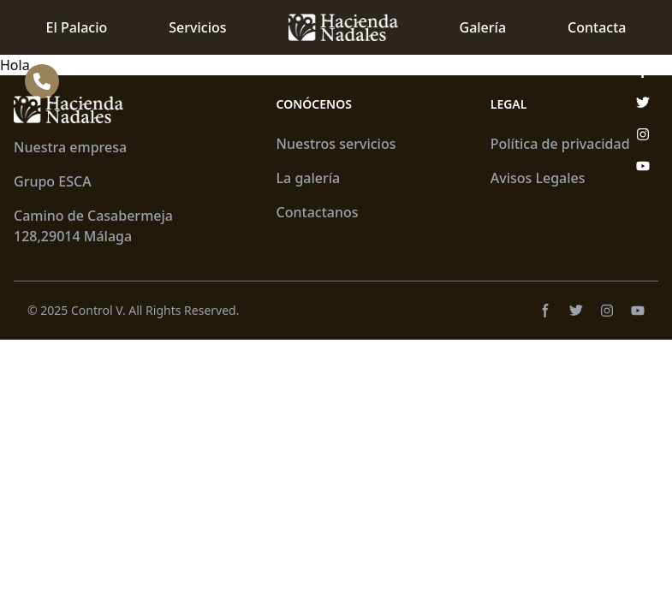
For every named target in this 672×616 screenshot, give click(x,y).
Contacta (597, 27)
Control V (97, 310)
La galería (309, 178)
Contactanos (318, 212)
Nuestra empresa (70, 147)
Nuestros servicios (336, 144)
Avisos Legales (538, 178)
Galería (483, 27)
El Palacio (77, 27)
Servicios (197, 27)
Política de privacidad (560, 144)
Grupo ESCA (53, 181)
